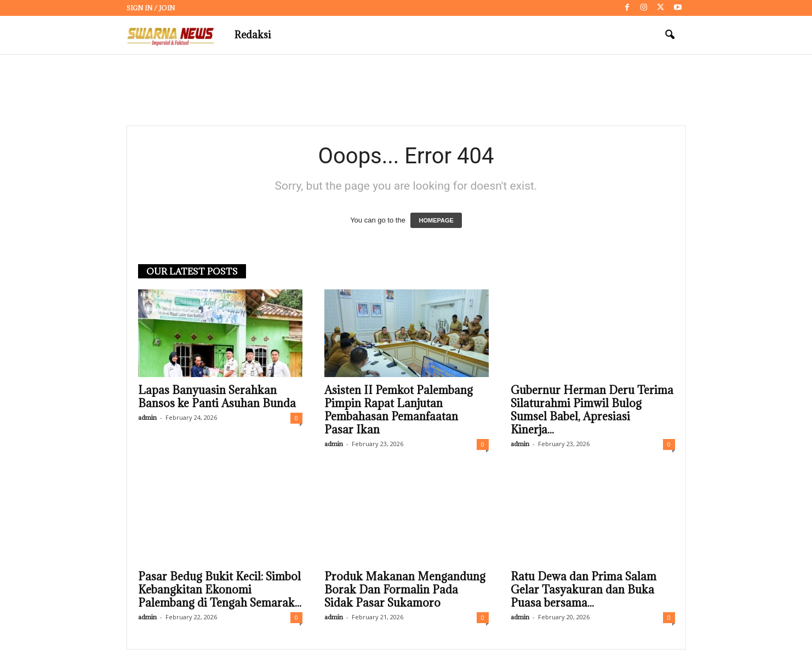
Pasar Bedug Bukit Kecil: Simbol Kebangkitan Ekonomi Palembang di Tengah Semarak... (220, 590)
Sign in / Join (151, 8)
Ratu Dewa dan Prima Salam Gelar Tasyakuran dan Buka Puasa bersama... (584, 590)
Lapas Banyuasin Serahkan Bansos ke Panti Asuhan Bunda (217, 397)
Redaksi (253, 35)
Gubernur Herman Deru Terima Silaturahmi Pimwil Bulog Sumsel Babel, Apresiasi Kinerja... (592, 410)
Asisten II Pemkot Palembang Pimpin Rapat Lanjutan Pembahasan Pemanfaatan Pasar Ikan (399, 410)
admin (147, 418)
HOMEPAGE (436, 221)
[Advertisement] (406, 90)
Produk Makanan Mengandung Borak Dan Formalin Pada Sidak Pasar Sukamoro (405, 590)
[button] (670, 35)
